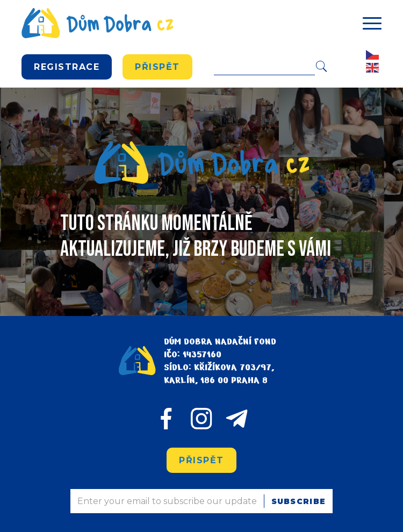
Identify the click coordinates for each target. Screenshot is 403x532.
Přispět (157, 67)
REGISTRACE (67, 67)
